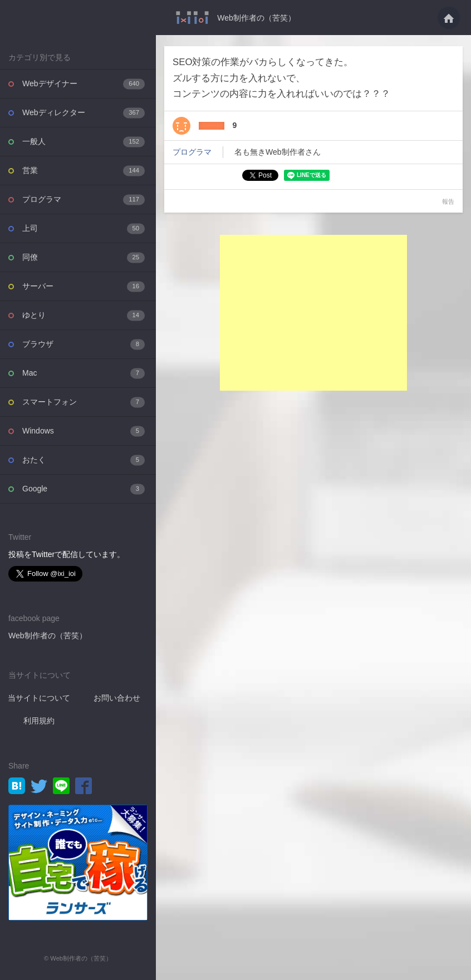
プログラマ (84, 200)
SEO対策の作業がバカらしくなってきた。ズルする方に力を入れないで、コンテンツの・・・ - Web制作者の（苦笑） (192, 18)
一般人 (84, 142)
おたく (84, 460)
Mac (84, 373)
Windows (84, 431)
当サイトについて (39, 698)
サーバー (84, 286)
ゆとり (84, 315)
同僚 (84, 257)
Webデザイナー (84, 84)
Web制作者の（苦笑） (256, 18)
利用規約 (39, 721)
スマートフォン (84, 402)
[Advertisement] (313, 313)
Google (84, 489)
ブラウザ (84, 344)
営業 (84, 171)
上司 (84, 228)
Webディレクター (84, 113)
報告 (448, 201)
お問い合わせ (117, 698)
